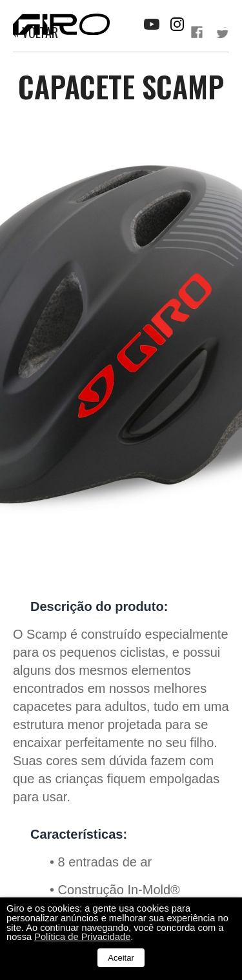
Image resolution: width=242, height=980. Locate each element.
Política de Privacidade (82, 937)
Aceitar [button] (121, 958)
